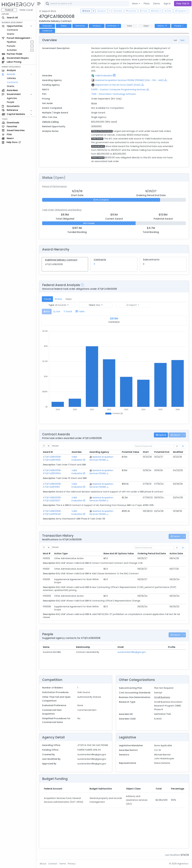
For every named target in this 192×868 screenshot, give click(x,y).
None (94, 103)
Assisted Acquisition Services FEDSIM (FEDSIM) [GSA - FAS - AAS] (129, 80)
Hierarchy (80, 26)
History (163, 26)
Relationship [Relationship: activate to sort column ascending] (83, 647)
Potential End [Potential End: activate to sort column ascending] (162, 452)
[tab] (47, 312)
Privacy (72, 864)
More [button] (135, 4)
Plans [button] (147, 4)
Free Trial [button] (183, 4)
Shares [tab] (58, 299)
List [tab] (175, 40)
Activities (12, 50)
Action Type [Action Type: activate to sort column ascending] (61, 554)
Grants (11, 34)
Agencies (12, 98)
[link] (183, 446)
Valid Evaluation (104, 76)
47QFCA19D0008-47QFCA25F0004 (52, 472)
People (11, 102)
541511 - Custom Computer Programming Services (119, 90)
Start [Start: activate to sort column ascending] (146, 452)
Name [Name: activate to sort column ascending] (46, 647)
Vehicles (11, 78)
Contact (53, 864)
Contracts (12, 30)
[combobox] (89, 4)
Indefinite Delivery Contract (61, 260)
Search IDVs (48, 11)
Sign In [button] (167, 4)
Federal (9, 10)
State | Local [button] (26, 10)
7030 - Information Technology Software (113, 94)
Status (64, 26)
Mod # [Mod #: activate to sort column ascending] (47, 554)
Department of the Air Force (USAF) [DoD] (118, 85)
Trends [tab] (47, 299)
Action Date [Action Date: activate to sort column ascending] (176, 554)
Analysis (97, 26)
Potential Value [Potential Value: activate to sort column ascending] (130, 452)
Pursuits (11, 46)
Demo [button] (157, 4)
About (43, 864)
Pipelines (12, 42)
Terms (63, 864)
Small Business (162, 697)
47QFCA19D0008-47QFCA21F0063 (52, 485)
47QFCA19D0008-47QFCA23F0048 (52, 513)
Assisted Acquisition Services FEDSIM (101, 458)
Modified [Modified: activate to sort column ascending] (178, 452)
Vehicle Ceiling (50, 122)
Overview (47, 26)
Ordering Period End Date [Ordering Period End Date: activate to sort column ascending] (152, 554)
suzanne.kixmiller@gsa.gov (132, 652)
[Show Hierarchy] (166, 80)
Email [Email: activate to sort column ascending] (121, 647)
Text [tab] (182, 40)
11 (94, 264)
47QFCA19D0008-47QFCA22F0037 (52, 499)
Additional (47, 31)
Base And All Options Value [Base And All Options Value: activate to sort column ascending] (119, 554)
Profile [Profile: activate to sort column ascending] (172, 647)
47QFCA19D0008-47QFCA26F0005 (52, 458)
